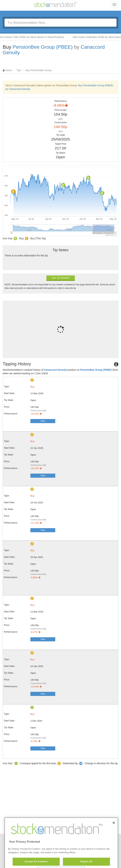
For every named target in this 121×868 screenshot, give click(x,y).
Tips (19, 70)
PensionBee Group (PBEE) (43, 47)
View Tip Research (61, 278)
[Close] (114, 832)
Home (9, 70)
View (43, 421)
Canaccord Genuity (55, 370)
